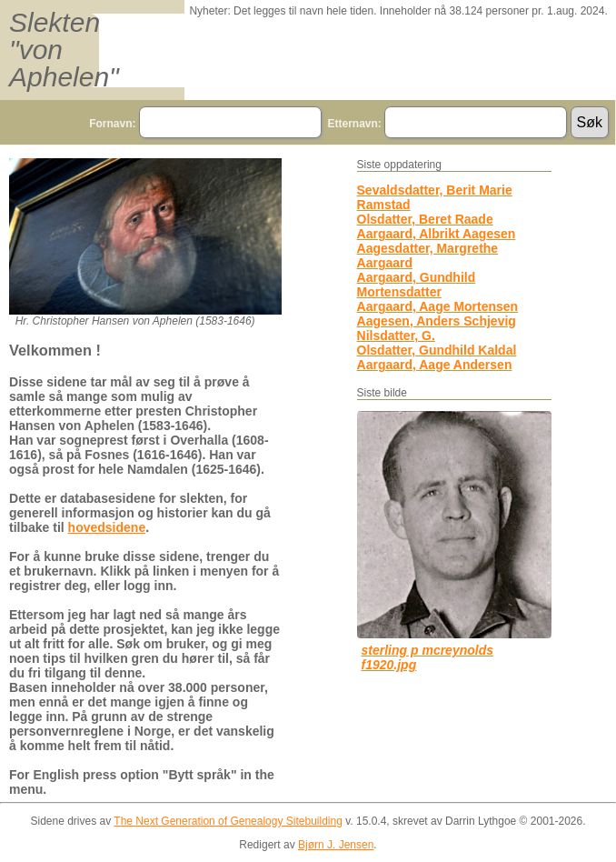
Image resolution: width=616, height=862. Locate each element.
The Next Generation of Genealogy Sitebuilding (228, 821)
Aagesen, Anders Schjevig (437, 321)
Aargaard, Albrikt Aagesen (437, 234)
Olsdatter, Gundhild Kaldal (437, 350)
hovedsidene (107, 527)
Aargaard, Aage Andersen (435, 365)
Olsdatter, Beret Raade (425, 219)
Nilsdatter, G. (396, 336)
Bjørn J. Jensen (336, 845)
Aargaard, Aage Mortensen (438, 306)
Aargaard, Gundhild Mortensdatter (417, 285)
